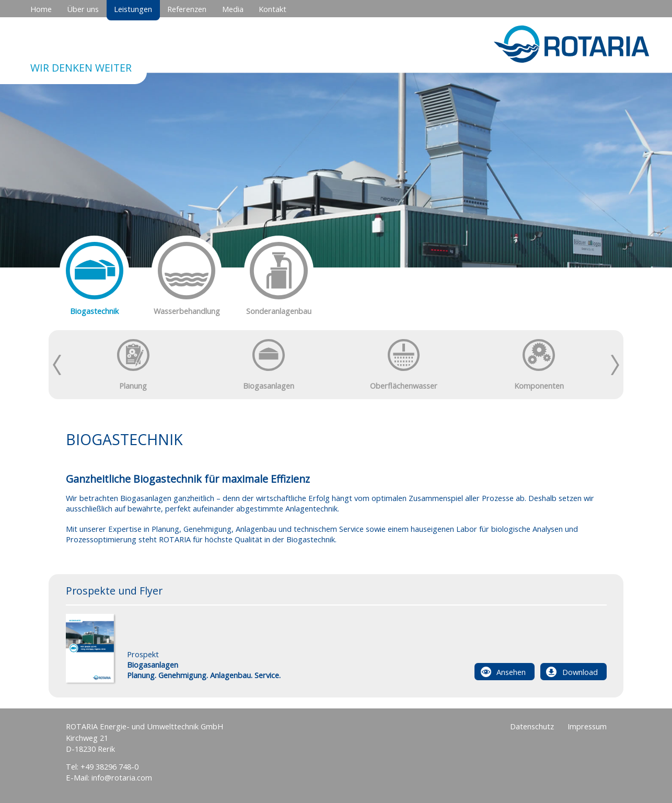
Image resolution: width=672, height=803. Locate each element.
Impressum (587, 726)
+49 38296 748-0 (109, 766)
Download (580, 672)
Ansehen (511, 672)
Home (41, 9)
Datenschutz (532, 726)
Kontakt (273, 9)
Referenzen (187, 9)
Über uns (83, 9)
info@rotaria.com (122, 777)
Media (233, 9)
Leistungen (133, 9)
